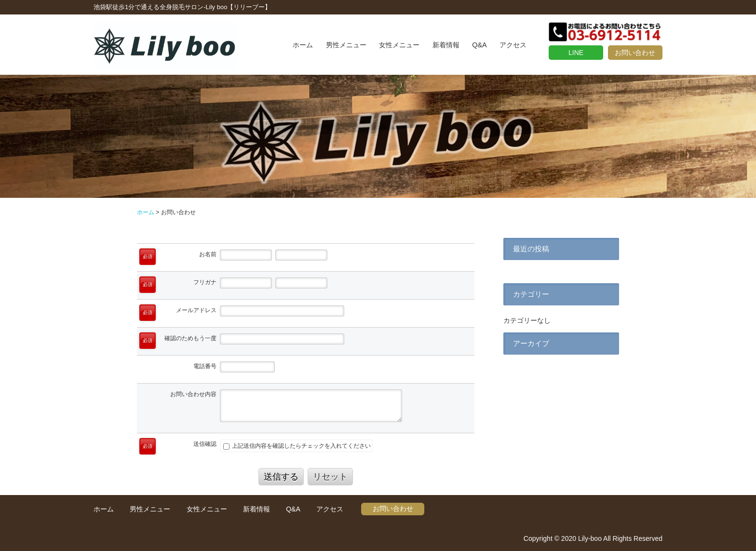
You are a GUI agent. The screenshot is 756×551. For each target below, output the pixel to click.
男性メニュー (346, 45)
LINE (576, 53)
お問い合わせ (635, 53)
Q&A (479, 45)
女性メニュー (399, 45)
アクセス (513, 45)
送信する (281, 477)
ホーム (303, 45)
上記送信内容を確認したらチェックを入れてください (297, 446)
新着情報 (446, 45)
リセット (330, 477)
